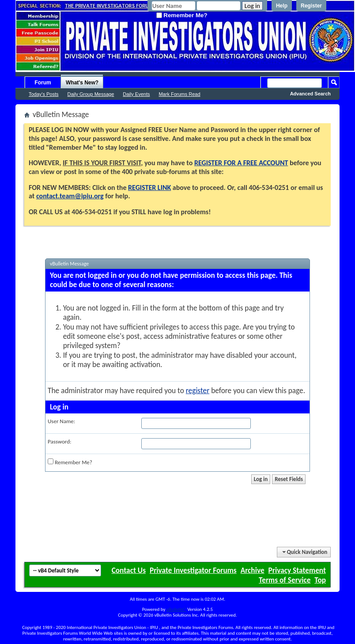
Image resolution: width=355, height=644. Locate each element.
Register (311, 6)
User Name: (61, 421)
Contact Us (129, 570)
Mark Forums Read (179, 94)
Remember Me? (182, 15)
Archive (253, 570)
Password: (59, 441)
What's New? (82, 83)
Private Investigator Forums (193, 570)
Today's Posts (44, 94)
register (198, 390)
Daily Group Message (91, 94)
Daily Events (136, 94)
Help (282, 6)
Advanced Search (310, 94)
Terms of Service (285, 580)
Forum (43, 83)
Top (320, 580)
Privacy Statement (297, 570)
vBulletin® (176, 609)
